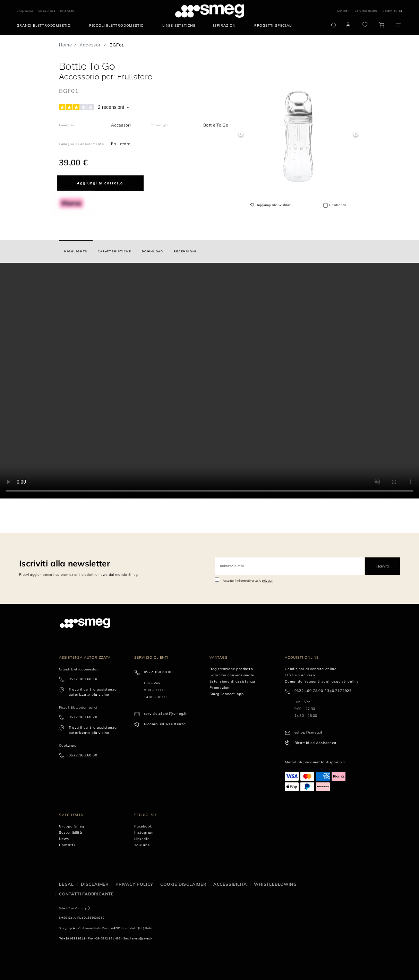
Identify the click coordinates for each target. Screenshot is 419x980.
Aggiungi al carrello (100, 183)
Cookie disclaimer (183, 884)
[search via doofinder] (334, 25)
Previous (241, 134)
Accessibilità (230, 884)
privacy (267, 580)
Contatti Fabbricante (86, 894)
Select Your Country (73, 908)
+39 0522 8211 (74, 938)
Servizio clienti (366, 11)
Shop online (25, 11)
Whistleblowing (275, 884)
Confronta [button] (338, 205)
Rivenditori (68, 11)
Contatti (343, 11)
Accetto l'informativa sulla (248, 580)
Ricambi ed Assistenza (165, 724)
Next (356, 134)
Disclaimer (95, 884)
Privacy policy (134, 884)
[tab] (76, 251)
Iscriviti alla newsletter (65, 563)
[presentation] (209, 381)
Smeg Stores (47, 11)
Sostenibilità (392, 11)
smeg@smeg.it (142, 938)
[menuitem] (46, 26)
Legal (66, 884)
